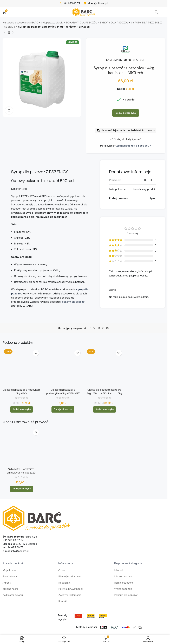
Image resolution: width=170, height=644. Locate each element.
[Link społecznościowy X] (94, 328)
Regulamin (64, 529)
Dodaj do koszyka (126, 113)
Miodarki (119, 517)
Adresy (7, 529)
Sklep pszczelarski (52, 23)
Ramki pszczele (124, 529)
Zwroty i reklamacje (70, 541)
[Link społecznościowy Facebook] (90, 328)
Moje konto (9, 517)
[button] (22, 376)
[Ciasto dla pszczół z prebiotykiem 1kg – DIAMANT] (63, 352)
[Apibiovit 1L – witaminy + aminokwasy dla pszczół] (22, 405)
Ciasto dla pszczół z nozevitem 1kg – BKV (22, 358)
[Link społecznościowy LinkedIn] (103, 328)
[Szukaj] (156, 12)
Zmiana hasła (10, 535)
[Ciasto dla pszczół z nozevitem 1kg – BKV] (22, 351)
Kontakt (63, 547)
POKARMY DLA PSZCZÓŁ (81, 23)
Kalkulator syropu (13, 541)
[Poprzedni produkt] (5, 33)
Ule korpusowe (123, 523)
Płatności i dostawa (70, 523)
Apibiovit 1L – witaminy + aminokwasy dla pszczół (22, 417)
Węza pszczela (123, 535)
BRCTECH (139, 60)
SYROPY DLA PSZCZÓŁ (114, 23)
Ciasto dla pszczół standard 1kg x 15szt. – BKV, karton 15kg (104, 361)
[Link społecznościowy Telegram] (107, 328)
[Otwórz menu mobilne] (163, 12)
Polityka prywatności (70, 535)
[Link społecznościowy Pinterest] (99, 328)
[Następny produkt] (13, 33)
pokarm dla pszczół (74, 302)
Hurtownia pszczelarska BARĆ (20, 23)
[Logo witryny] (84, 12)
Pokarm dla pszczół (126, 541)
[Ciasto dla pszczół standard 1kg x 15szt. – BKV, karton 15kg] (104, 352)
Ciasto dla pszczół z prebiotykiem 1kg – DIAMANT (63, 361)
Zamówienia (10, 523)
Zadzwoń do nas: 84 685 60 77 (134, 146)
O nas (62, 517)
